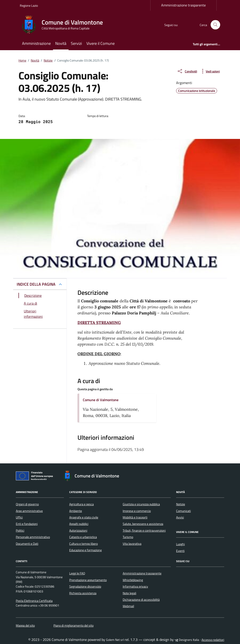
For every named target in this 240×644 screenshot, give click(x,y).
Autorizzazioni (78, 530)
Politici (20, 530)
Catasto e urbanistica (83, 537)
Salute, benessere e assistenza (143, 524)
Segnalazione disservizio (85, 586)
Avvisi (180, 517)
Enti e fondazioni (27, 524)
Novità (61, 43)
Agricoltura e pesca (81, 504)
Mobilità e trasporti (135, 517)
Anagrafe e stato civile (84, 517)
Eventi (180, 551)
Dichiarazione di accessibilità (141, 600)
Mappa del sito (25, 625)
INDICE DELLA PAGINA (36, 284)
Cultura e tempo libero (83, 544)
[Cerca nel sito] (215, 25)
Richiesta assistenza (83, 593)
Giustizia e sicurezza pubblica (141, 504)
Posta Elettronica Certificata (34, 601)
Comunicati (183, 511)
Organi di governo (27, 504)
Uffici (19, 517)
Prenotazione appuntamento (88, 580)
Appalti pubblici (79, 524)
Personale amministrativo (33, 537)
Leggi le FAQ (77, 573)
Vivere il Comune (101, 43)
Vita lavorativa (132, 544)
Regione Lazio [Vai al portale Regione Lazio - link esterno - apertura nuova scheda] (29, 5)
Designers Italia (187, 640)
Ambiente (76, 511)
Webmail (128, 606)
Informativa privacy (135, 586)
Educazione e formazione (85, 550)
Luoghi (180, 544)
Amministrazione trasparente (183, 5)
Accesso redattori (213, 640)
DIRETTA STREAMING (99, 323)
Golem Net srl (115, 640)
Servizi (76, 43)
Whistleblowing (133, 580)
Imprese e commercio (137, 511)
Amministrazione (36, 43)
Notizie (181, 504)
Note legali (129, 593)
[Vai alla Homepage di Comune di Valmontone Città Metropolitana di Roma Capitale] (64, 25)
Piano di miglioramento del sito (73, 625)
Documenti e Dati (27, 544)
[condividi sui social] (187, 71)
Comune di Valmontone (101, 400)
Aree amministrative (29, 511)
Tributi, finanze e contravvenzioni (144, 530)
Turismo (128, 537)
